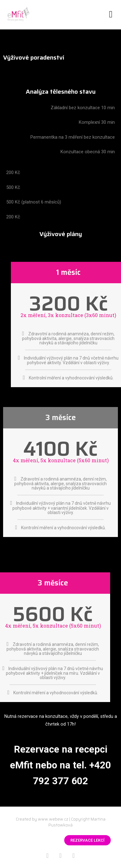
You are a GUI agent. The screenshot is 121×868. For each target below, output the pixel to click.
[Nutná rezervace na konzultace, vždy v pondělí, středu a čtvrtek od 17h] (60, 720)
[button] (111, 14)
